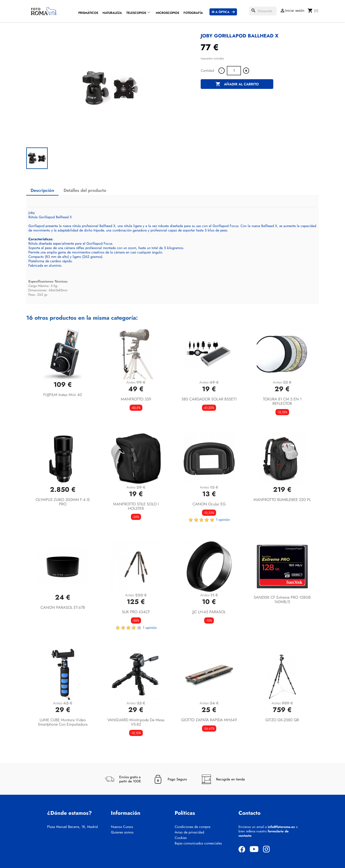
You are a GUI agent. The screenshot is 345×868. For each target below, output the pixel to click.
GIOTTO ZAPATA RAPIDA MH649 (209, 720)
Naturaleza (112, 13)
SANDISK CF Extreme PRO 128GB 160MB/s (282, 600)
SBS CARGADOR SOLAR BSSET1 (209, 399)
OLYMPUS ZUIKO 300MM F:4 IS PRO (63, 502)
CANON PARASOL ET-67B (63, 607)
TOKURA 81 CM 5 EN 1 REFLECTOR (282, 401)
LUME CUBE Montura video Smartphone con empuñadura (63, 722)
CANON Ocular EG (209, 504)
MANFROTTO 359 (136, 399)
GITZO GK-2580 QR (282, 720)
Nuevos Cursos (122, 827)
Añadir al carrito (237, 84)
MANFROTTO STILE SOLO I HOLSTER (136, 506)
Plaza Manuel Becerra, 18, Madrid (72, 827)
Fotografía (193, 13)
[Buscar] (263, 11)
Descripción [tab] (42, 190)
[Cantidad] (234, 71)
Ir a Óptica (221, 12)
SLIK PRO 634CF (136, 612)
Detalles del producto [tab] (85, 190)
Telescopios (136, 13)
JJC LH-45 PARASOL (209, 612)
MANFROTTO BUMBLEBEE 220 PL (282, 500)
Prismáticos (88, 13)
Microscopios (167, 13)
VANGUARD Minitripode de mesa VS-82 (136, 722)
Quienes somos (122, 832)
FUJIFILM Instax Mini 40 (63, 395)
